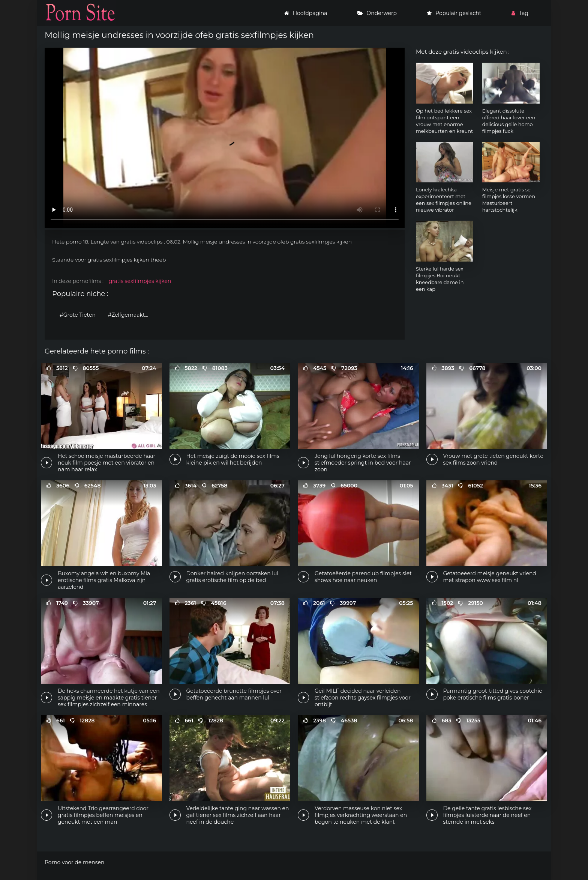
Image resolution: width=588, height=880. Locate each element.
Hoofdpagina (306, 13)
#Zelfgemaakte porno (130, 315)
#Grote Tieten (78, 315)
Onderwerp (377, 13)
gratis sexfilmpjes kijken (140, 281)
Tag (520, 13)
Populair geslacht (454, 13)
